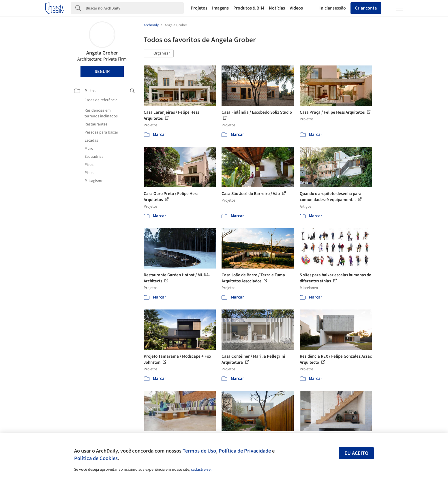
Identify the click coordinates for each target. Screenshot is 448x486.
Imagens (220, 8)
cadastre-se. (201, 470)
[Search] (135, 8)
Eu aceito (356, 453)
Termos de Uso (199, 451)
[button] (159, 54)
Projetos (199, 8)
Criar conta (366, 8)
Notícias (277, 8)
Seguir (102, 72)
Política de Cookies (96, 458)
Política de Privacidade (245, 451)
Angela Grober (102, 53)
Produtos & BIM (249, 8)
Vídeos (296, 8)
